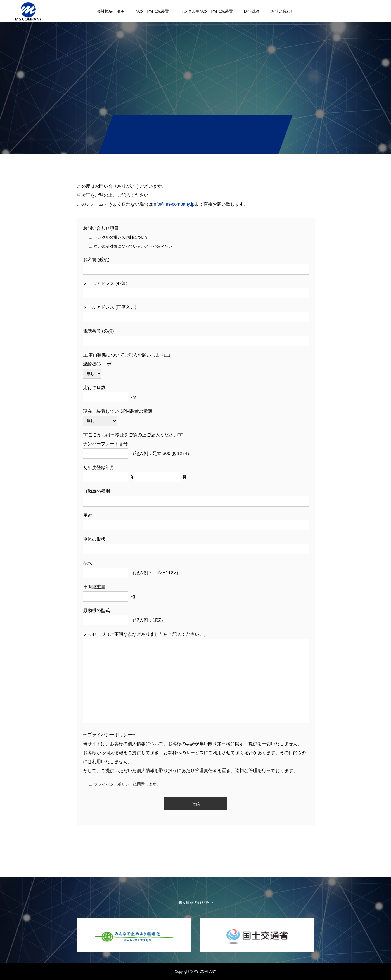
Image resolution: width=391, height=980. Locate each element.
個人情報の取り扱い (196, 902)
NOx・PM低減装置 (152, 11)
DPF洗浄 (252, 11)
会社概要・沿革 (111, 11)
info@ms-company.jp (174, 204)
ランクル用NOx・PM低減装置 (206, 11)
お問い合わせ (283, 11)
